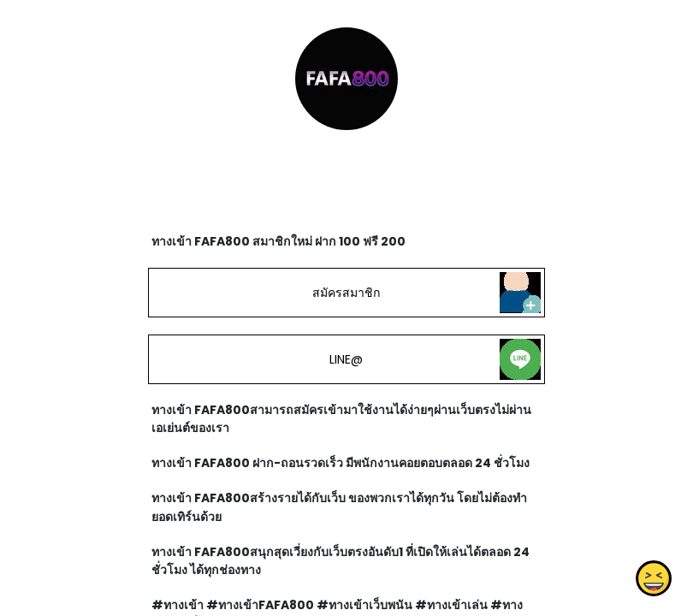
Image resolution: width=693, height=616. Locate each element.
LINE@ (346, 359)
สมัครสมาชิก (346, 293)
